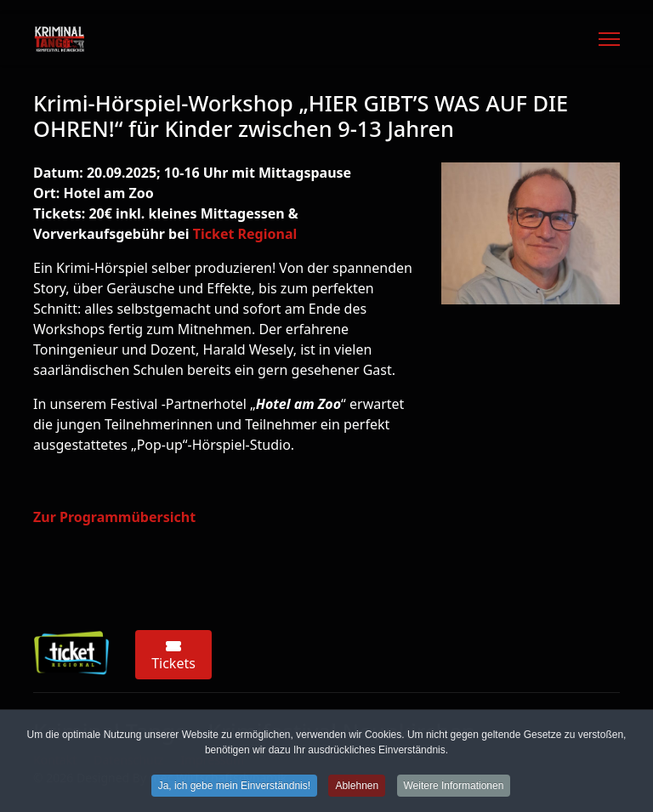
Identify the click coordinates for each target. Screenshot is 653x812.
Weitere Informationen (454, 788)
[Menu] (609, 39)
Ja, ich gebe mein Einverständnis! (234, 788)
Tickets (173, 656)
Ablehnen (357, 788)
